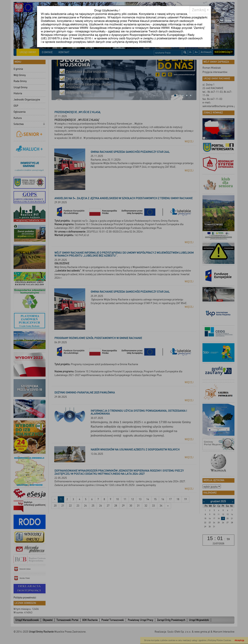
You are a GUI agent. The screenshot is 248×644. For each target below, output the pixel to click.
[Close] (200, 10)
